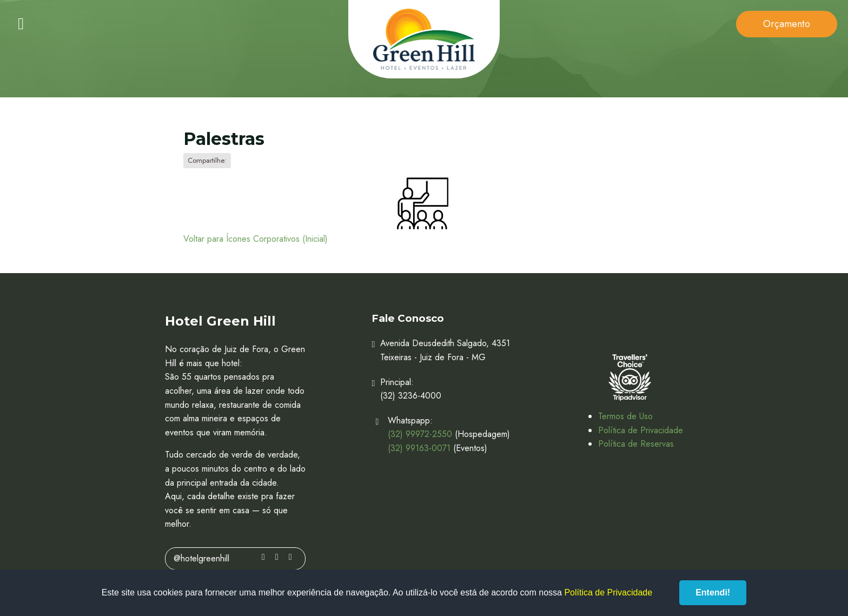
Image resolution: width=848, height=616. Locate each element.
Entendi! (713, 592)
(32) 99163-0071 (419, 448)
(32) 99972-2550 (420, 434)
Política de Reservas (636, 444)
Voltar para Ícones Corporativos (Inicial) (256, 239)
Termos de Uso (625, 416)
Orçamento (787, 24)
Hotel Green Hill (424, 39)
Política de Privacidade (641, 430)
